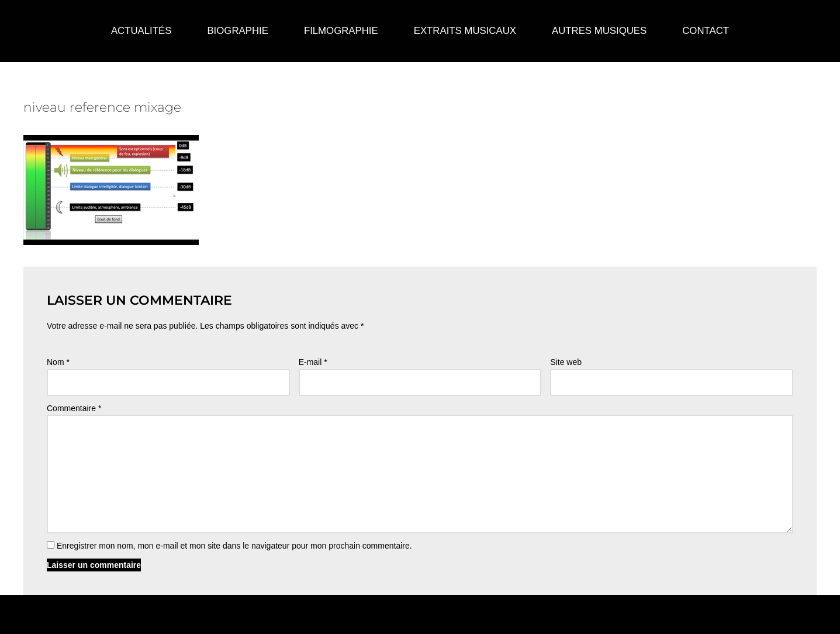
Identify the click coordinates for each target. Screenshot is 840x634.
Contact (706, 31)
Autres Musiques (599, 31)
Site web (566, 362)
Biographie (237, 31)
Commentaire (74, 408)
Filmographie (341, 31)
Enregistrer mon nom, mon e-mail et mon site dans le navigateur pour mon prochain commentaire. (234, 546)
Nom (58, 362)
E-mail (313, 362)
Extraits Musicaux (465, 31)
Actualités (141, 31)
